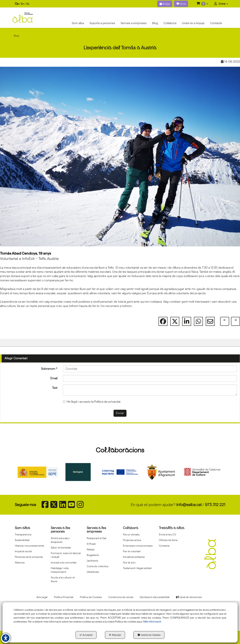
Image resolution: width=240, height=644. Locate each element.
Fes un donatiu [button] (131, 534)
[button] (202, 4)
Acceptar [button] (86, 635)
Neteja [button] (90, 549)
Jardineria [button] (92, 561)
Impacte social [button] (23, 551)
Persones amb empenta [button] (29, 557)
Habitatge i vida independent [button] (60, 570)
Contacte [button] (164, 546)
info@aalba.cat (189, 505)
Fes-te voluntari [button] (132, 551)
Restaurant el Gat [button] (96, 538)
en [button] (22, 4)
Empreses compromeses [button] (138, 546)
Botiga (165, 4)
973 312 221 (215, 505)
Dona (181, 4)
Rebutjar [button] (115, 635)
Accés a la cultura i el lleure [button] (63, 579)
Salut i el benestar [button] (61, 548)
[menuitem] (22, 4)
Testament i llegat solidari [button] (137, 568)
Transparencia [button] (23, 534)
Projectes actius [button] (132, 540)
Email (54, 378)
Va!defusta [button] (93, 572)
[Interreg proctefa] (120, 472)
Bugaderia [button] (93, 555)
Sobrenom (49, 369)
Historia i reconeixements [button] (29, 546)
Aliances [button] (20, 562)
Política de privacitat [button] (107, 402)
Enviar (120, 413)
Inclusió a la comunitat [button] (64, 562)
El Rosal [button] (91, 544)
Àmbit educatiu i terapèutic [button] (60, 540)
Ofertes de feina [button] (168, 540)
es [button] (28, 4)
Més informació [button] (152, 622)
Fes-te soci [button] (129, 562)
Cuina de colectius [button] (98, 566)
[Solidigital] (79, 472)
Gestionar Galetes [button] (149, 635)
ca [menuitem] (17, 4)
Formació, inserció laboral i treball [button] (66, 555)
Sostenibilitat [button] (22, 540)
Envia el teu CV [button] (167, 534)
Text (55, 388)
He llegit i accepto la (92, 402)
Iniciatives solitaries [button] (134, 557)
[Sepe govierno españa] (38, 472)
